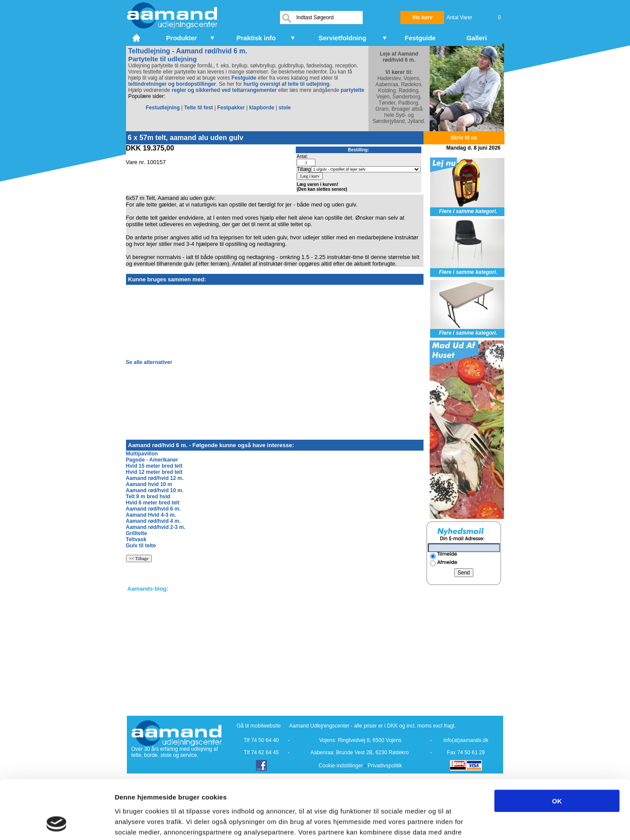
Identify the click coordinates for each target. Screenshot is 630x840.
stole (285, 108)
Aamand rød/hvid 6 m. (153, 509)
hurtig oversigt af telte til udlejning (286, 84)
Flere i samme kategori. (468, 211)
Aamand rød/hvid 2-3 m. (156, 527)
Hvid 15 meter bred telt (154, 466)
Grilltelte (137, 533)
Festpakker (231, 108)
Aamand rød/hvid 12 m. (155, 478)
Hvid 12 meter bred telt (154, 472)
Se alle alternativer (149, 362)
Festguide (244, 78)
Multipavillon (142, 454)
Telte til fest (199, 108)
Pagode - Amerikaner (152, 460)
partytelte (353, 90)
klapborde (262, 108)
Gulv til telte (141, 546)
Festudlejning (163, 108)
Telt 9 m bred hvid (148, 497)
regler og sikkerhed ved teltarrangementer (223, 90)
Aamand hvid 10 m (149, 484)
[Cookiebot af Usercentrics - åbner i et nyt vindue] (57, 823)
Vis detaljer (455, 823)
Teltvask (136, 539)
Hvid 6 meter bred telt (153, 503)
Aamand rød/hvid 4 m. (153, 521)
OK (557, 746)
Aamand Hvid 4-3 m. (151, 515)
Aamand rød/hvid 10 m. (155, 490)
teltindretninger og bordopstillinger (172, 84)
